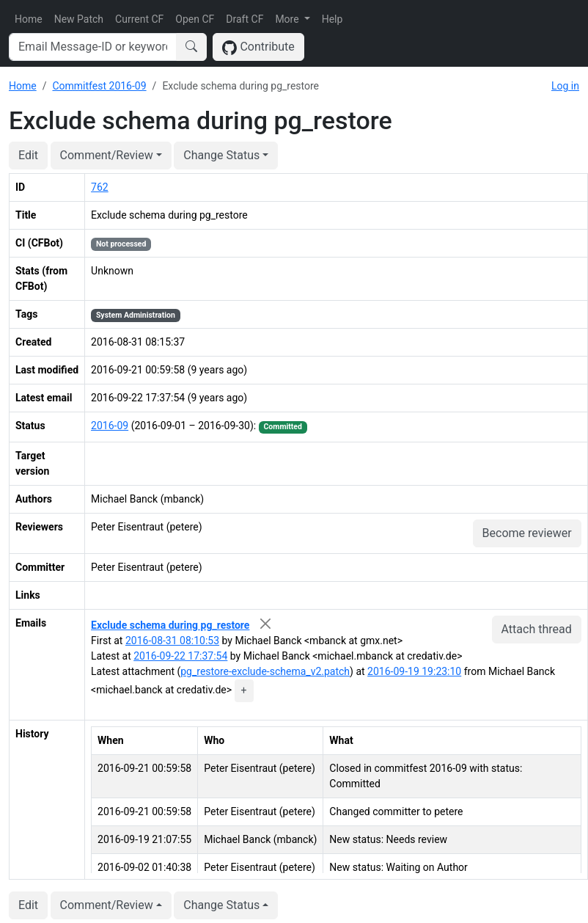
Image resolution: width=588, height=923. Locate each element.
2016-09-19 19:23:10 (414, 671)
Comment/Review (107, 155)
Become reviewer (527, 533)
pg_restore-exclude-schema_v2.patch (265, 671)
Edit (28, 155)
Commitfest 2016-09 (99, 86)
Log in (565, 86)
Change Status (221, 155)
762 (100, 187)
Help (332, 19)
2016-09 (110, 426)
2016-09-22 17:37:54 (180, 656)
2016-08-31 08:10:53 (172, 641)
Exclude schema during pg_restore (170, 625)
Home (29, 19)
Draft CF (245, 19)
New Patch (79, 19)
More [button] (288, 19)
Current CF (139, 19)
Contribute (258, 47)
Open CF (195, 19)
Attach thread (537, 629)
